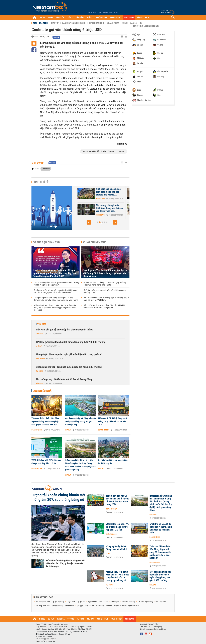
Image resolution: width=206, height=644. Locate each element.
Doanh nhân (113, 23)
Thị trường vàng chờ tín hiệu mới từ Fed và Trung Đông (64, 379)
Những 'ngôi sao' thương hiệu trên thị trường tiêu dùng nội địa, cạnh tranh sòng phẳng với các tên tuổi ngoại (55, 308)
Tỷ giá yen (81, 602)
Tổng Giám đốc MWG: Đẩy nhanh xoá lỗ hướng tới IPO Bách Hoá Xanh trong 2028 (117, 500)
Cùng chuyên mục (95, 242)
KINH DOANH (129, 17)
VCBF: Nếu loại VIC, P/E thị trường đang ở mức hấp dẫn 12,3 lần (46, 462)
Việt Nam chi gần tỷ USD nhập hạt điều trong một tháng (64, 330)
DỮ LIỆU (140, 17)
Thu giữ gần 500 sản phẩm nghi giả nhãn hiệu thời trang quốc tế (69, 355)
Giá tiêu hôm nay (129, 602)
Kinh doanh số (96, 23)
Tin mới (42, 324)
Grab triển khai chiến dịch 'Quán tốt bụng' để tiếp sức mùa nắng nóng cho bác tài (105, 284)
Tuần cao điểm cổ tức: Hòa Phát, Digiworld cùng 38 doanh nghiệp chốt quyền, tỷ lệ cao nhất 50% (45, 421)
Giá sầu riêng (57, 606)
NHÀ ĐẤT (90, 17)
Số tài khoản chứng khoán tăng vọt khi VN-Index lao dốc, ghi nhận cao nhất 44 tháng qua (65, 563)
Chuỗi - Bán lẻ (129, 23)
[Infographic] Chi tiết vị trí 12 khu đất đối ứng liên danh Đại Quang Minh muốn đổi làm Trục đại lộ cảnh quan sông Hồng (80, 465)
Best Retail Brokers (104, 606)
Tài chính (40, 371)
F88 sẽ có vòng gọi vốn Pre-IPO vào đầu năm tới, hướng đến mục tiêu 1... (92, 208)
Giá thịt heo (70, 606)
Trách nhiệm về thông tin (45, 641)
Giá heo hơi (104, 602)
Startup (55, 23)
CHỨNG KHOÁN (102, 17)
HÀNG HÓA (60, 17)
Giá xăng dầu (161, 602)
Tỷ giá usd (71, 602)
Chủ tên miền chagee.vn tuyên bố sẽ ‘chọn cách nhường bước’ (105, 291)
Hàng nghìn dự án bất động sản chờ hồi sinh (117, 548)
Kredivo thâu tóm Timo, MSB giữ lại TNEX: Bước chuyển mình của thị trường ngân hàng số (118, 576)
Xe (141, 23)
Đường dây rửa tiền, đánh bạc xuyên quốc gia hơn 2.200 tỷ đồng (69, 367)
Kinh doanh (40, 23)
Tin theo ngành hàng (146, 26)
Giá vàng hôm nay (43, 602)
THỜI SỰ (42, 17)
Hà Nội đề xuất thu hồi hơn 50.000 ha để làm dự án (113, 462)
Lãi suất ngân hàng (145, 602)
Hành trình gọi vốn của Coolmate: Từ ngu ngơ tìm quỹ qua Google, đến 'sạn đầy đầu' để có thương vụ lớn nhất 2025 (55, 273)
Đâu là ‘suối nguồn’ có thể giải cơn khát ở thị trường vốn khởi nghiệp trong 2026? (56, 284)
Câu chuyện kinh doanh (74, 23)
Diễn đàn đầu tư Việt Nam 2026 (127, 606)
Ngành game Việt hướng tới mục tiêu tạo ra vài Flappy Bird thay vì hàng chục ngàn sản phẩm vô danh (105, 273)
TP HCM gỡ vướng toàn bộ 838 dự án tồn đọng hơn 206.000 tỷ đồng (71, 342)
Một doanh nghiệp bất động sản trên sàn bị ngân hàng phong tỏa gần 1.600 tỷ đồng (80, 421)
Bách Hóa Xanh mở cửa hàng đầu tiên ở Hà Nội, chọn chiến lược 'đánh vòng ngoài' (105, 307)
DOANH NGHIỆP (116, 17)
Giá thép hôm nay (43, 606)
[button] (89, 222)
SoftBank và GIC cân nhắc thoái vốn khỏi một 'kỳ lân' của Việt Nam (91, 192)
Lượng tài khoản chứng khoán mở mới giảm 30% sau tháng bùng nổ (58, 497)
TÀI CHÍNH (80, 17)
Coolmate (46, 169)
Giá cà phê (115, 602)
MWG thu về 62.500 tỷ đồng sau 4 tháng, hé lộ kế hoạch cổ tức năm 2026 (113, 421)
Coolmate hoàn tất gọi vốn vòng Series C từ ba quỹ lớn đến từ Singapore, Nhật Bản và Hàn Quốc (56, 291)
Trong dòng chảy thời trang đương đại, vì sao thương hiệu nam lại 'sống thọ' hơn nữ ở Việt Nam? (56, 299)
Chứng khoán (37, 469)
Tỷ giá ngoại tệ (58, 602)
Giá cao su (90, 606)
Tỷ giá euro (92, 602)
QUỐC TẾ (70, 17)
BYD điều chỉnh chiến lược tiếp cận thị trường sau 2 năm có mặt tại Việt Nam (106, 299)
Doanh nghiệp (37, 430)
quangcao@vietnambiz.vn (156, 629)
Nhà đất (39, 346)
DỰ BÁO (50, 17)
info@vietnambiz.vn (49, 639)
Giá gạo (80, 606)
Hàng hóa (40, 334)
